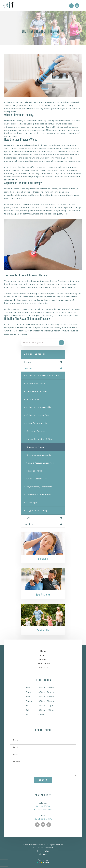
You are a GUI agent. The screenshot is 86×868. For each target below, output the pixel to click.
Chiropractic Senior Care (38, 415)
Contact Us (43, 631)
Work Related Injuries (37, 391)
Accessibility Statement (43, 848)
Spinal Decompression (37, 423)
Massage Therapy (35, 471)
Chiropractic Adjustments (39, 455)
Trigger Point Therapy (37, 511)
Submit (43, 780)
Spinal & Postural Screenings (40, 463)
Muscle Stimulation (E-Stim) (40, 439)
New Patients (43, 595)
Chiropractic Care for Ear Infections (43, 375)
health (27, 518)
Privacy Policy (43, 851)
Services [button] (43, 659)
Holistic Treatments (36, 383)
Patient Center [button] (43, 664)
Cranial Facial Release (37, 479)
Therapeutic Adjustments (39, 495)
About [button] (43, 655)
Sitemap (43, 854)
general (28, 362)
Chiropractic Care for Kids (39, 407)
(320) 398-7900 (43, 819)
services (28, 368)
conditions (29, 524)
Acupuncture (33, 399)
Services (43, 559)
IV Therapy (32, 503)
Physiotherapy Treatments (39, 487)
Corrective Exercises (36, 431)
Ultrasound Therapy (36, 447)
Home (43, 651)
